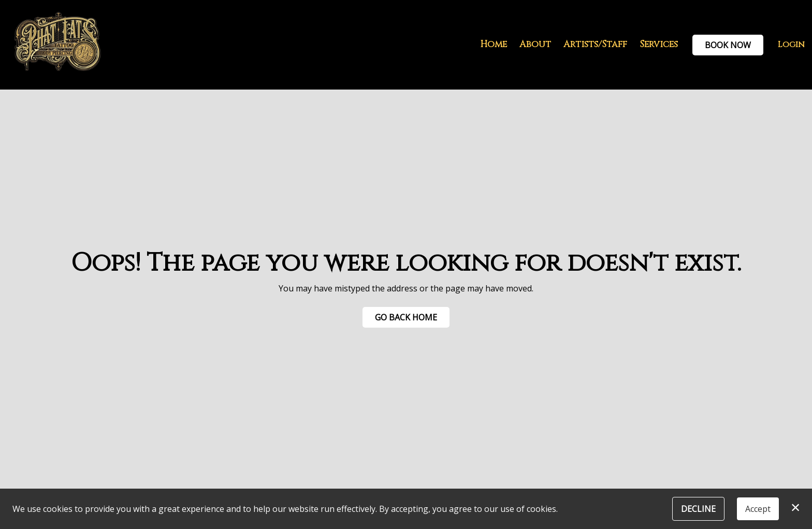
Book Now (728, 45)
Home (494, 45)
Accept (758, 509)
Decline (698, 509)
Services (659, 45)
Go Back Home (406, 317)
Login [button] (791, 45)
